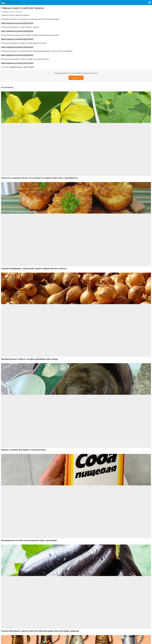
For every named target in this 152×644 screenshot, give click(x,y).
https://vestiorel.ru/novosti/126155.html (17, 47)
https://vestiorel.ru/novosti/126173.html (17, 63)
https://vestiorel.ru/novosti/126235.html (17, 31)
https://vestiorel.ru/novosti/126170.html (17, 39)
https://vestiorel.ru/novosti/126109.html (17, 55)
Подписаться (76, 78)
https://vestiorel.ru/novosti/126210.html (17, 23)
